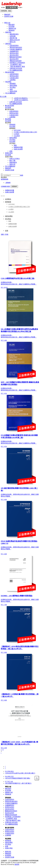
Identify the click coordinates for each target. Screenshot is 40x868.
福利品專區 (13, 138)
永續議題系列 (14, 51)
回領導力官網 (10, 170)
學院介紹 (7, 23)
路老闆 (17, 864)
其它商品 (12, 140)
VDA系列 (17, 136)
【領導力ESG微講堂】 (21, 100)
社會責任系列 (14, 115)
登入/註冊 (3, 97)
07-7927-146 (9, 782)
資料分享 (12, 164)
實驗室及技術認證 (16, 61)
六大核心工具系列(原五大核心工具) (25, 132)
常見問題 (12, 27)
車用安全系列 (14, 113)
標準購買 (12, 125)
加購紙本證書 (18, 147)
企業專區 (12, 117)
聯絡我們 (8, 168)
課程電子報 (13, 38)
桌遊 (11, 151)
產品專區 (8, 119)
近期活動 (13, 36)
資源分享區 (9, 153)
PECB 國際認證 (10, 166)
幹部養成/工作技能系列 (17, 63)
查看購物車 (5, 179)
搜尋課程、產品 (6, 11)
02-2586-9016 (9, 771)
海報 (15, 145)
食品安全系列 (14, 59)
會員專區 (8, 855)
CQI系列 (16, 134)
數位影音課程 (10, 106)
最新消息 (8, 32)
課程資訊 (8, 44)
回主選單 (8, 108)
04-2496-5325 (9, 776)
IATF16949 (17, 130)
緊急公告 (13, 42)
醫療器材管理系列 (16, 57)
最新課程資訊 (14, 34)
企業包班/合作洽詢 (16, 102)
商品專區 (8, 82)
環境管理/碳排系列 (16, 48)
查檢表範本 (13, 162)
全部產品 (8, 199)
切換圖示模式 (6, 186)
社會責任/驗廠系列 (16, 49)
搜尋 (22, 175)
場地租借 (12, 30)
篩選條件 (14, 186)
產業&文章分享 (15, 40)
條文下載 (12, 161)
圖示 (3, 234)
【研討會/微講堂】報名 (17, 67)
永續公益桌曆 (18, 149)
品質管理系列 (14, 111)
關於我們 (12, 25)
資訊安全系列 (14, 55)
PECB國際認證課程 (16, 104)
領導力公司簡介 (15, 159)
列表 (7, 234)
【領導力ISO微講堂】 (21, 98)
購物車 (8, 183)
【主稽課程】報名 (16, 65)
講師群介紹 (12, 28)
